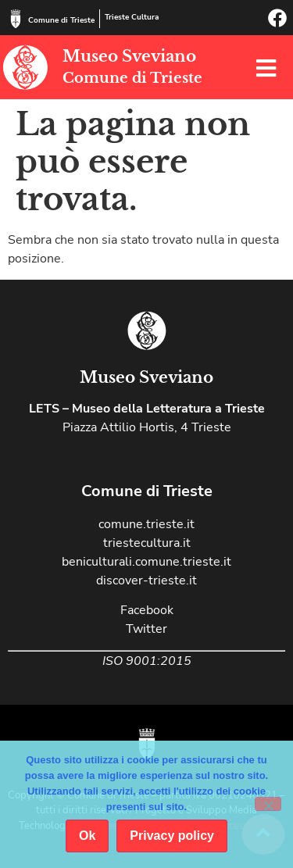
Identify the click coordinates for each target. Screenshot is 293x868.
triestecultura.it (147, 543)
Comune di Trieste (61, 20)
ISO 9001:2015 (147, 661)
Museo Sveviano (129, 56)
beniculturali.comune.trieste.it (146, 562)
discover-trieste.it (146, 580)
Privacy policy (172, 836)
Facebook (147, 610)
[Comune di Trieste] (16, 19)
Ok (87, 836)
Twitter (146, 629)
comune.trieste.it (146, 524)
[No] (268, 804)
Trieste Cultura (132, 17)
